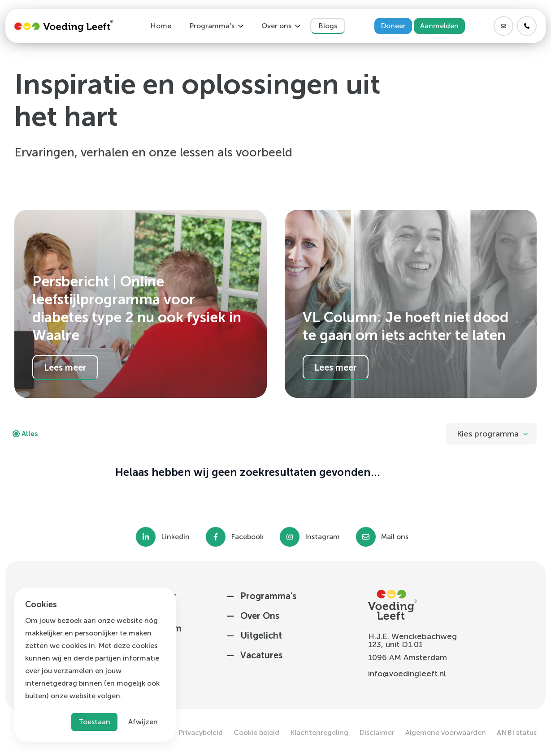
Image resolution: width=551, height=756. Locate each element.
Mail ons (395, 537)
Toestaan (94, 722)
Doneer (393, 26)
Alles (30, 434)
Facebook (247, 537)
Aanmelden (439, 26)
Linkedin (175, 537)
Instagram (322, 537)
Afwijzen (143, 722)
